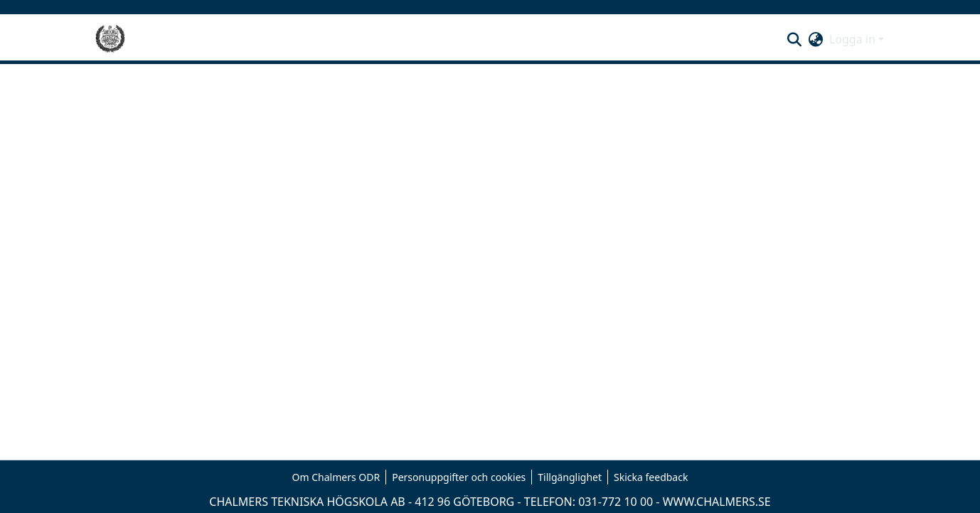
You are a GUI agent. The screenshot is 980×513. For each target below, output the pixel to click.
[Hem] (110, 39)
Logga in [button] (854, 39)
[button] (795, 39)
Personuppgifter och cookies (459, 477)
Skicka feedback (651, 477)
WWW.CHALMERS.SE (717, 502)
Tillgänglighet (570, 477)
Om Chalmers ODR (336, 477)
